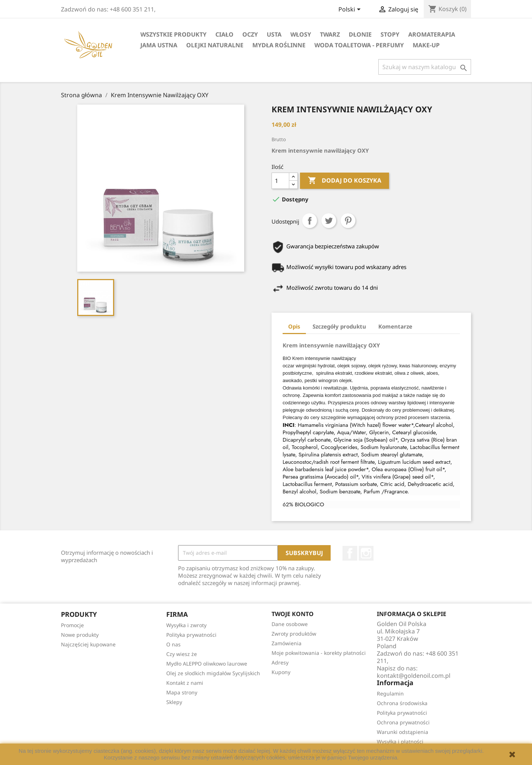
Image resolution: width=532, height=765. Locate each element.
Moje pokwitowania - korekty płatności (319, 653)
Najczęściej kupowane (88, 644)
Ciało (224, 34)
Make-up (426, 45)
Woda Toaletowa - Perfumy (359, 45)
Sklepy (174, 702)
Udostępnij (310, 221)
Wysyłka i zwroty (186, 625)
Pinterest (348, 221)
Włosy (301, 34)
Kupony (281, 672)
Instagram (366, 553)
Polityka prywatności (191, 635)
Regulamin (390, 693)
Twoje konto (293, 614)
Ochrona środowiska (402, 703)
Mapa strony (182, 692)
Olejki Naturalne (215, 45)
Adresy (280, 662)
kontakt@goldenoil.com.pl (414, 676)
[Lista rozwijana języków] (351, 10)
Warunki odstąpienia (403, 732)
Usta (274, 34)
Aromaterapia (432, 34)
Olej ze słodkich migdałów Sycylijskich (213, 673)
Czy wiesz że (182, 654)
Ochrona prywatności (403, 722)
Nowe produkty (80, 635)
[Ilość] (280, 181)
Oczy (250, 34)
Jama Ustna (159, 45)
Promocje (72, 625)
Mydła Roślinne (279, 45)
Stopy (390, 34)
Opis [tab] (294, 326)
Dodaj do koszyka (345, 181)
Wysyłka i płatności (400, 742)
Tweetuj (329, 221)
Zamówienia (287, 643)
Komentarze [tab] (395, 326)
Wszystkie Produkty (173, 34)
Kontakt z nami (185, 683)
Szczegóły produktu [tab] (339, 326)
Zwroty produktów (294, 634)
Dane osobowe (290, 624)
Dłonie (360, 34)
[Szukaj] (425, 67)
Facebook (350, 553)
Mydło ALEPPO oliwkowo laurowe (207, 664)
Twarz (330, 34)
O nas (173, 644)
